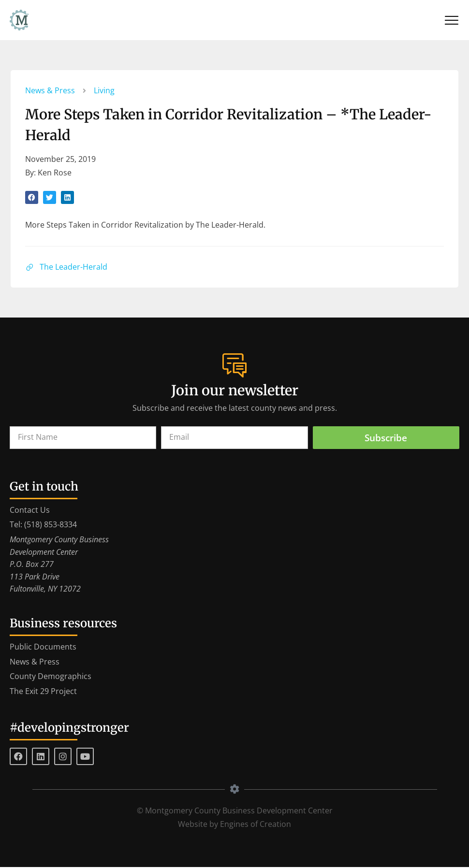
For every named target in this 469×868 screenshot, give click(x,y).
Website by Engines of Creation (234, 825)
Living (105, 91)
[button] (32, 198)
